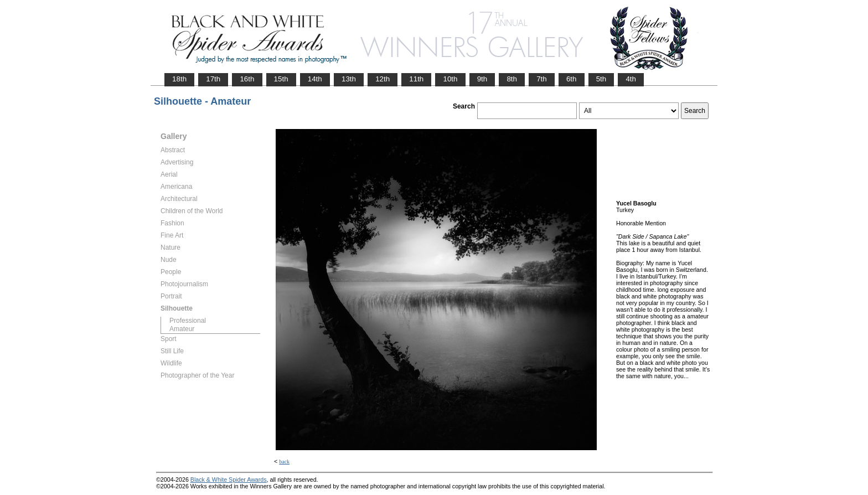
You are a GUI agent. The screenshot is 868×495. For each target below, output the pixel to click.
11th (416, 79)
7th (542, 79)
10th (450, 79)
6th (572, 79)
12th (383, 79)
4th (631, 79)
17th (213, 79)
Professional (188, 321)
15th (281, 79)
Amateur (182, 329)
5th (601, 79)
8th (512, 79)
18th (179, 79)
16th (247, 79)
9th (482, 79)
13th (349, 79)
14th (315, 79)
